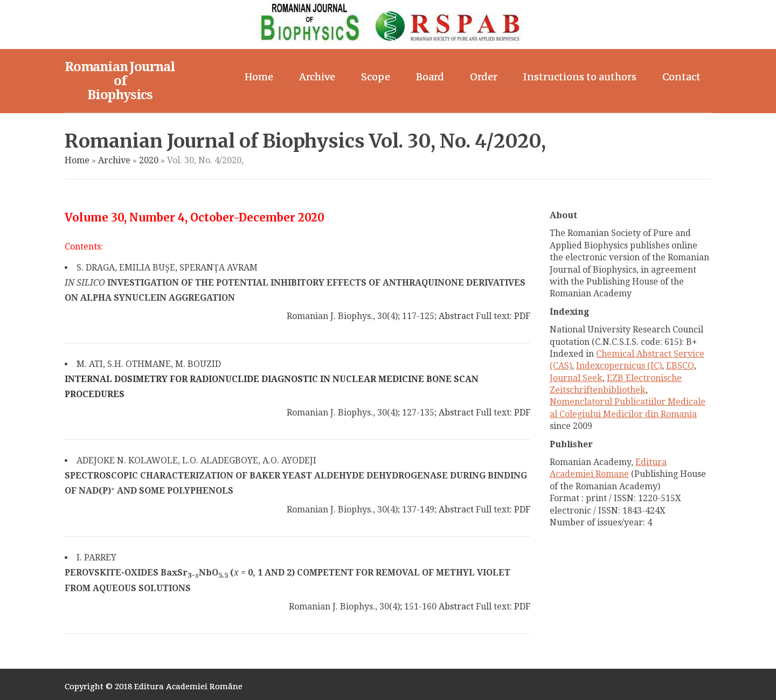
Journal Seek (576, 378)
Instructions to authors (580, 77)
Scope (376, 77)
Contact (681, 77)
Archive (317, 77)
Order (484, 77)
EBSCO (680, 366)
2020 (149, 160)
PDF (522, 316)
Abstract (456, 316)
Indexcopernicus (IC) (619, 366)
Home (259, 77)
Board (430, 77)
